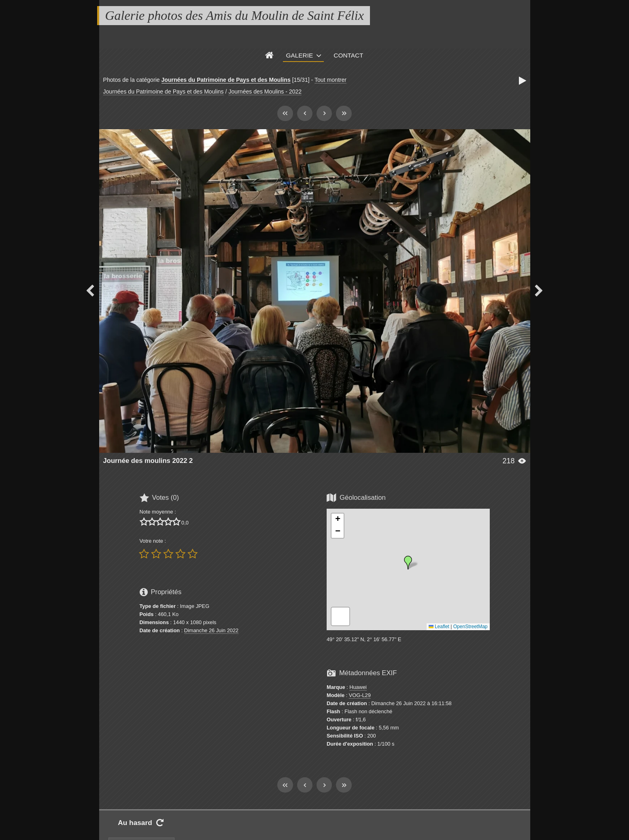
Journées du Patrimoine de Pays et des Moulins (226, 80)
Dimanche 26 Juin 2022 (211, 630)
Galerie (300, 55)
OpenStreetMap (471, 627)
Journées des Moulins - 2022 (265, 92)
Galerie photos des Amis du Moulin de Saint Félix (235, 15)
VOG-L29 (360, 695)
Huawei (358, 687)
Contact (348, 55)
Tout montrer (330, 80)
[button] (408, 563)
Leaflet (439, 627)
